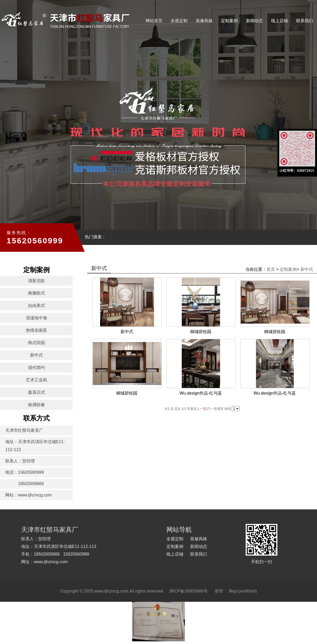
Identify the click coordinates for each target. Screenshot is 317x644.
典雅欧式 (36, 293)
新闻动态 (254, 21)
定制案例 (229, 21)
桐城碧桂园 (201, 332)
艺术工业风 (36, 380)
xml (243, 591)
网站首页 (154, 21)
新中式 (36, 355)
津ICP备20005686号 (188, 591)
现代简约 (36, 368)
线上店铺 (279, 21)
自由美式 (36, 306)
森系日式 (36, 392)
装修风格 (204, 21)
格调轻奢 (36, 405)
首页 (271, 269)
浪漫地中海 (36, 318)
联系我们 (305, 21)
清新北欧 (36, 281)
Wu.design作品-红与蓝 (201, 393)
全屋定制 (179, 21)
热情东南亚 (36, 330)
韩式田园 (36, 343)
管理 (219, 591)
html (251, 591)
